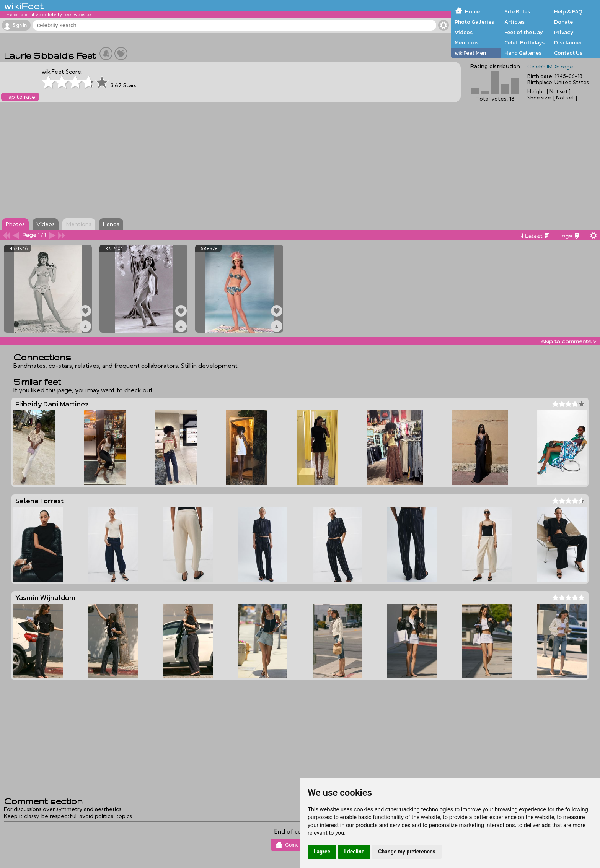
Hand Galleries (523, 53)
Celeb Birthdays (524, 42)
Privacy (564, 32)
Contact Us (568, 53)
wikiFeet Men (470, 53)
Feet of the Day (524, 32)
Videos (464, 32)
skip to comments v (569, 341)
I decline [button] (354, 852)
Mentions (466, 42)
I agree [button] (322, 852)
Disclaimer (568, 42)
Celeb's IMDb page (550, 67)
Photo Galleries (474, 22)
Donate (563, 22)
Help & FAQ (568, 11)
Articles (514, 22)
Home (472, 11)
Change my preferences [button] (407, 852)
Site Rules (517, 11)
